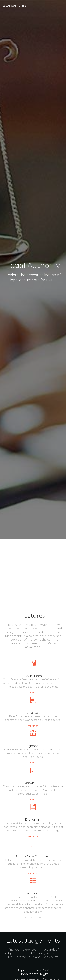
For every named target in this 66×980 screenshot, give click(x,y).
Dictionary (33, 819)
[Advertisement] (33, 573)
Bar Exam (33, 893)
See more (33, 693)
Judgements (33, 746)
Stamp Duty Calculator (33, 856)
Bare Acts (33, 713)
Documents (33, 783)
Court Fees (33, 676)
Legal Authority (14, 6)
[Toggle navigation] (62, 5)
